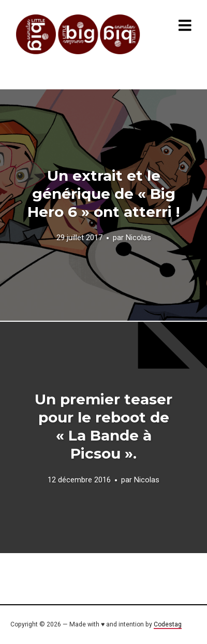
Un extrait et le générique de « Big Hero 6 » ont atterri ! (103, 194)
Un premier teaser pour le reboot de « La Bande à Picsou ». (103, 426)
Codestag (168, 624)
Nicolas (138, 238)
